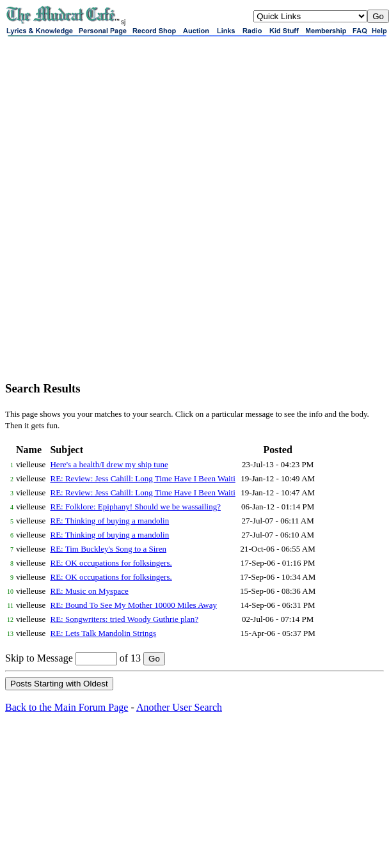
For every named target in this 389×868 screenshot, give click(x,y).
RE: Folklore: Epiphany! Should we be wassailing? (135, 507)
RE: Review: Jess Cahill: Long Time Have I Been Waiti (142, 478)
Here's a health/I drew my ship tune (109, 464)
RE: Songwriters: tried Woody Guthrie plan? (124, 619)
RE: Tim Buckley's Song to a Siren (108, 549)
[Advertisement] (148, 222)
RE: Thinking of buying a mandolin (109, 521)
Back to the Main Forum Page (67, 707)
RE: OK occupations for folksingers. (111, 563)
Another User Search (179, 707)
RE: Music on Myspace (89, 591)
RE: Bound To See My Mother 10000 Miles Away (133, 605)
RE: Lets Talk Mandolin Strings (103, 633)
